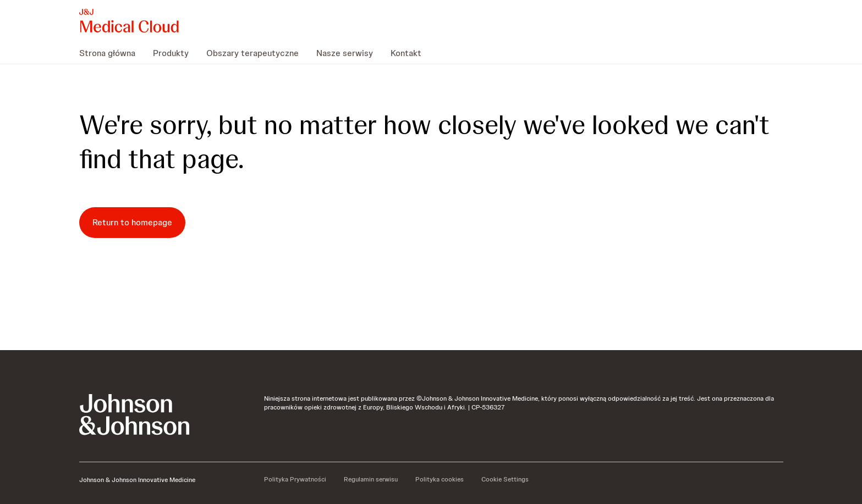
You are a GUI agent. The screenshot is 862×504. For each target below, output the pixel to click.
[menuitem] (112, 53)
